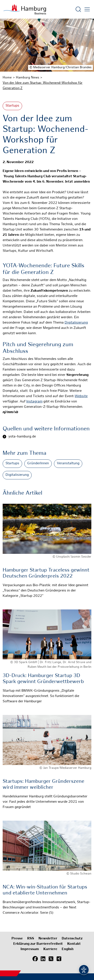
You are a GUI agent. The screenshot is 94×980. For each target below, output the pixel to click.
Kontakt (74, 944)
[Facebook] (35, 959)
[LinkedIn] (43, 959)
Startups (12, 106)
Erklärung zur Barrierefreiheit (38, 944)
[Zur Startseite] (25, 9)
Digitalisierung (76, 323)
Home (7, 78)
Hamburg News (28, 78)
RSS (31, 939)
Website (81, 396)
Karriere (50, 949)
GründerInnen (38, 464)
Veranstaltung (68, 464)
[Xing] (59, 959)
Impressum (30, 949)
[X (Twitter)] (51, 959)
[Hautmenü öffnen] (87, 9)
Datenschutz (72, 939)
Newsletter (48, 939)
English (68, 949)
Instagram (34, 402)
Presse (17, 939)
